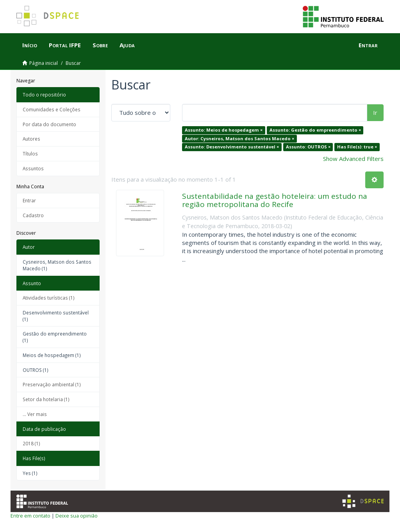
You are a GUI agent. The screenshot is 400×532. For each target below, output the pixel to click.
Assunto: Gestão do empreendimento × (315, 130)
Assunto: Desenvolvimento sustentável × (232, 147)
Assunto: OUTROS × (308, 147)
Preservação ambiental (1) (52, 384)
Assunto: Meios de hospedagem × (224, 130)
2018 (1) (31, 443)
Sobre (100, 45)
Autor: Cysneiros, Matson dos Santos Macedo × (239, 138)
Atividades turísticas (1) (49, 298)
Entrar (29, 200)
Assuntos (33, 168)
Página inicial (44, 63)
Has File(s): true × (357, 147)
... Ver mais (35, 414)
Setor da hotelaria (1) (46, 399)
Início (30, 45)
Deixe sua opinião (77, 516)
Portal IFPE (65, 45)
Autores (31, 139)
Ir (375, 112)
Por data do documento (49, 124)
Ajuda (127, 45)
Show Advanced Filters (353, 159)
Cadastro (33, 215)
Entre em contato (30, 516)
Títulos (30, 154)
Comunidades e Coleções (52, 109)
